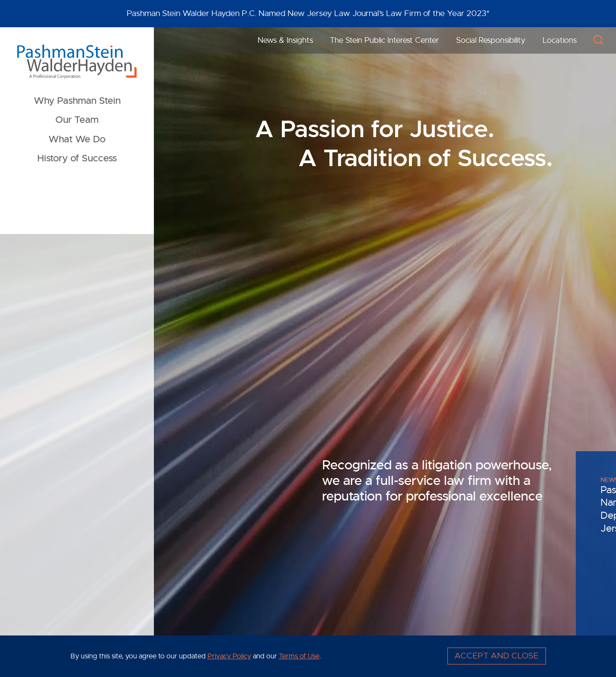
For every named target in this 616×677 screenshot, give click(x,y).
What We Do (77, 139)
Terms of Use (299, 656)
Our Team (77, 120)
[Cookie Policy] (308, 656)
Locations (560, 40)
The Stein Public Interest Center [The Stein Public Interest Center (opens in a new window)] (385, 40)
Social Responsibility (491, 40)
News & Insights (285, 40)
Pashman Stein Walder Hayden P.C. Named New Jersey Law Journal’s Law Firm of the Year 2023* (308, 13)
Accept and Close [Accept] (496, 656)
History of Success (77, 158)
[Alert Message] (308, 14)
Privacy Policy (229, 656)
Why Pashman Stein (77, 101)
